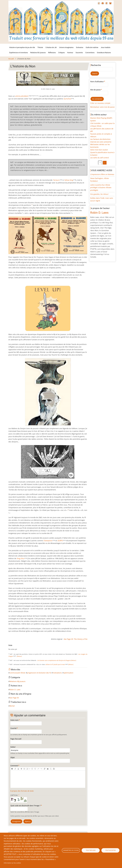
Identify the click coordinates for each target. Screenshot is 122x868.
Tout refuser (91, 850)
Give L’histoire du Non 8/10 (21, 647)
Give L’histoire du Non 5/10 (16, 647)
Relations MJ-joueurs (38, 53)
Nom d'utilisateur (97, 82)
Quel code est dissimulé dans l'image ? (25, 806)
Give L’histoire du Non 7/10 (19, 647)
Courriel (13, 728)
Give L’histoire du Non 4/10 (15, 647)
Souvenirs (79, 53)
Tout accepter (110, 850)
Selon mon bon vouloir (99, 150)
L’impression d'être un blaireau (102, 174)
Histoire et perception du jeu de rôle (22, 47)
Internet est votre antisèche (101, 142)
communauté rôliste (17, 673)
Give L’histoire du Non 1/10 (11, 647)
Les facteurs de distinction (100, 139)
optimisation (68, 673)
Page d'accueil (16, 739)
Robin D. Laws (15, 690)
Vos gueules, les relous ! (100, 194)
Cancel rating (9, 647)
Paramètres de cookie (71, 850)
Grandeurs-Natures (104, 53)
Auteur (13, 747)
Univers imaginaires (66, 47)
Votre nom (14, 720)
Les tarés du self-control (100, 158)
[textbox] (48, 779)
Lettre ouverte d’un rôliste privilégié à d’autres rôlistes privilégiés (101, 188)
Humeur (70, 53)
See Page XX (14, 698)
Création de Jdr (51, 47)
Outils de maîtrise (92, 47)
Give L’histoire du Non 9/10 (22, 647)
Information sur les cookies (12, 863)
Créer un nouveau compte (100, 103)
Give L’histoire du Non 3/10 (14, 647)
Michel (12, 706)
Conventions (90, 53)
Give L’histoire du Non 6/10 (18, 647)
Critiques (61, 53)
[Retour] (19, 656)
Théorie (40, 47)
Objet (12, 757)
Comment (14, 766)
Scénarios (80, 47)
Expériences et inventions (19, 53)
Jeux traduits (106, 47)
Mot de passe (95, 90)
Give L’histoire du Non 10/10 (24, 647)
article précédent (22, 96)
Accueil (11, 59)
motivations (57, 673)
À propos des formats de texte (22, 791)
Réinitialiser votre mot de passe (102, 107)
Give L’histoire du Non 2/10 (12, 647)
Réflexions (52, 53)
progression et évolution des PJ (39, 673)
